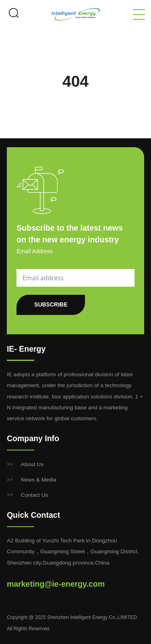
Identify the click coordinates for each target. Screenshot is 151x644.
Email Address (34, 251)
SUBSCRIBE (51, 304)
